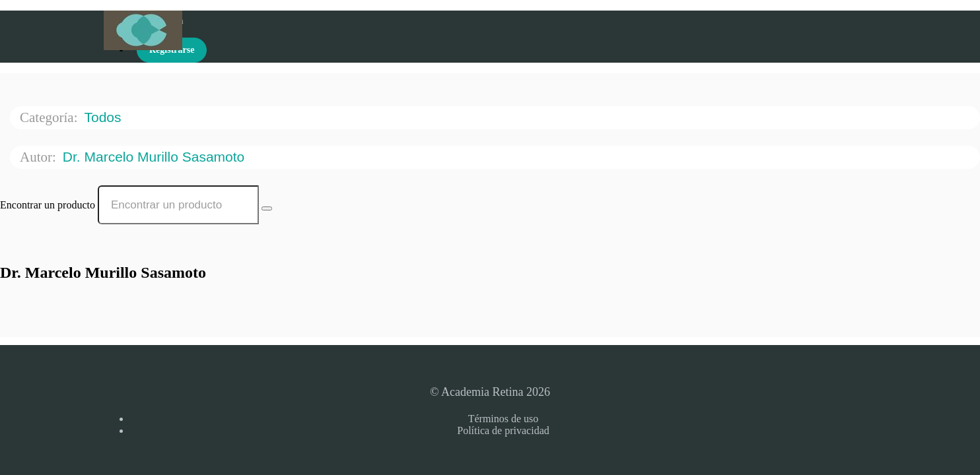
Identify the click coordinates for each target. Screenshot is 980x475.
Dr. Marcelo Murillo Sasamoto (156, 157)
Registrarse (172, 50)
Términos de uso (504, 419)
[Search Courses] (267, 208)
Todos (104, 117)
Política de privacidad (503, 430)
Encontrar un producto (48, 205)
